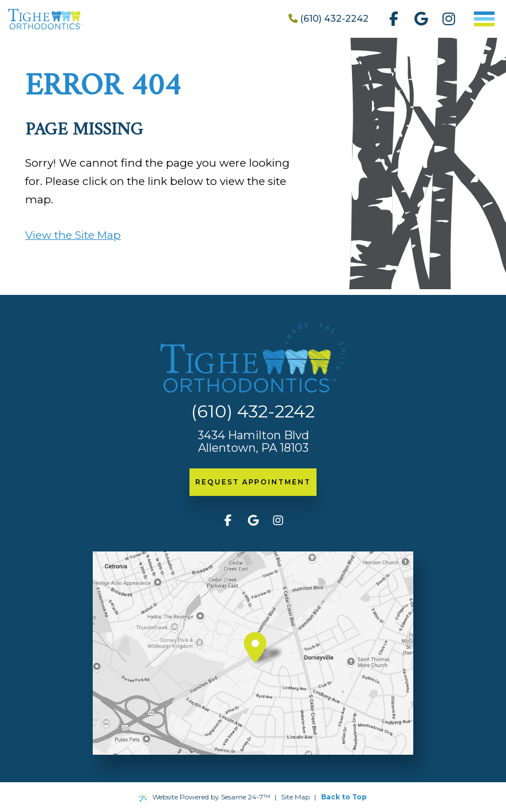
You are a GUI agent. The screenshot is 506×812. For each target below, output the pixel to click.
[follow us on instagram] (449, 19)
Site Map (295, 797)
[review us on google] (421, 19)
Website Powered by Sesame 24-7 (205, 797)
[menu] (484, 19)
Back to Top (344, 797)
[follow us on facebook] (394, 19)
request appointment (253, 482)
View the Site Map (73, 235)
